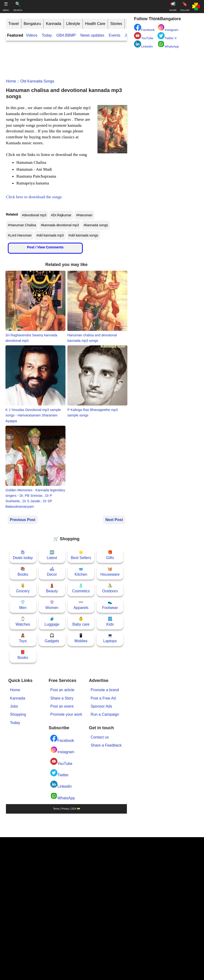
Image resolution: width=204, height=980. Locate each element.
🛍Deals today (23, 555)
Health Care (95, 24)
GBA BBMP (66, 35)
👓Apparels (81, 605)
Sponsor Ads (101, 706)
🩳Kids (110, 621)
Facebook (62, 739)
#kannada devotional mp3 (60, 225)
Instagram (62, 750)
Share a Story (62, 698)
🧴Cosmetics (81, 588)
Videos (32, 35)
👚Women (52, 605)
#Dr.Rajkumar (61, 215)
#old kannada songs (83, 235)
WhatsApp (63, 796)
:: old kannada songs (35, 81)
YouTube (61, 762)
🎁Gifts (110, 555)
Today (47, 35)
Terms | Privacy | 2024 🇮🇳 (66, 809)
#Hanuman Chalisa (22, 225)
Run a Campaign (105, 714)
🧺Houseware (110, 572)
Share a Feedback (106, 745)
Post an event (62, 706)
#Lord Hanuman (20, 235)
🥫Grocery (23, 588)
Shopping (18, 714)
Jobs (14, 706)
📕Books (23, 655)
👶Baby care (81, 621)
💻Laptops (110, 638)
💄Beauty (52, 588)
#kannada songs (96, 225)
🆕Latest (52, 555)
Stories (116, 24)
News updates (92, 35)
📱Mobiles (81, 638)
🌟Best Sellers (81, 555)
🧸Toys (23, 638)
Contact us (100, 737)
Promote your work (66, 714)
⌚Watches (23, 621)
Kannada (54, 24)
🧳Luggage (52, 621)
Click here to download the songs (34, 197)
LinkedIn (61, 784)
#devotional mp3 (34, 215)
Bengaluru (32, 24)
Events (114, 35)
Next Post (114, 520)
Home (11, 81)
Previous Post (23, 520)
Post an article (62, 690)
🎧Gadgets (52, 638)
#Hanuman (84, 215)
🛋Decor (52, 572)
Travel (14, 24)
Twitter (59, 773)
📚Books (23, 572)
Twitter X (167, 36)
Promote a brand (105, 690)
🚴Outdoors (110, 588)
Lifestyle (73, 24)
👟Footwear (110, 605)
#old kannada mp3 (50, 235)
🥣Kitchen (81, 572)
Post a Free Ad (103, 698)
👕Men (23, 605)
